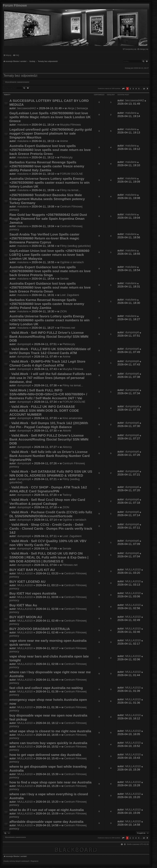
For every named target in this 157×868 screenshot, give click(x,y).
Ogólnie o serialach (72, 262)
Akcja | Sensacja (78, 108)
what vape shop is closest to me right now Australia (50, 731)
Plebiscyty (66, 157)
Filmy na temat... (70, 190)
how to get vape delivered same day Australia (45, 755)
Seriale (64, 279)
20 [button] (144, 89)
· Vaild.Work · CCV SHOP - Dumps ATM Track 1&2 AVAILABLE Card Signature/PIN (48, 489)
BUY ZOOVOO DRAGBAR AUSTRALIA (40, 629)
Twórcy (67, 495)
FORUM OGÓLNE (71, 174)
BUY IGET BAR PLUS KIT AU (32, 570)
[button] (123, 89)
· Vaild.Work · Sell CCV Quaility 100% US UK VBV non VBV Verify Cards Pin (48, 543)
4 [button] (136, 89)
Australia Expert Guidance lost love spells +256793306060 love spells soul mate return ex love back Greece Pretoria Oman (50, 287)
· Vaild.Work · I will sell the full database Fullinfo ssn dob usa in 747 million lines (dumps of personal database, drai (50, 378)
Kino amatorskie (72, 418)
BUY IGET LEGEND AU (27, 582)
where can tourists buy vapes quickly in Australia (48, 743)
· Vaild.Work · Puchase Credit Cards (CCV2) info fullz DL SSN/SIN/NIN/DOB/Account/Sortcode (51, 514)
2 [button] (130, 89)
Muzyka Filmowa (70, 125)
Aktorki (67, 431)
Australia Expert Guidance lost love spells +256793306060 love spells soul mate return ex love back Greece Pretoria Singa (50, 271)
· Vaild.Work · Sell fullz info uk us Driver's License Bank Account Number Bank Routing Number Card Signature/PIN (50, 456)
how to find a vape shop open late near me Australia (50, 782)
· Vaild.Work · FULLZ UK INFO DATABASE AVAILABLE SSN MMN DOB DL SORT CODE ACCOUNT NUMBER (44, 411)
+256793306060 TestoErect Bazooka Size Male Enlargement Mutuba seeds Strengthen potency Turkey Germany (47, 199)
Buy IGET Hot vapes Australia (33, 593)
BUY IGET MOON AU (26, 617)
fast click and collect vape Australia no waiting (46, 688)
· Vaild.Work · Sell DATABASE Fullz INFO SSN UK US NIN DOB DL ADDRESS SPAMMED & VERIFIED (51, 473)
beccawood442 (27, 108)
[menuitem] (143, 49)
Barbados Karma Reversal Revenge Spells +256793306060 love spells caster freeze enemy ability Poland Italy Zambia (47, 166)
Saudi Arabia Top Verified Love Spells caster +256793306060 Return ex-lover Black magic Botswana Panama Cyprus (44, 238)
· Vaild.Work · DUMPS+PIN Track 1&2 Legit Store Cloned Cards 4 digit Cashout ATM (47, 363)
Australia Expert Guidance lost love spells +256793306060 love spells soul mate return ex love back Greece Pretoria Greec (50, 150)
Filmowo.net (68, 328)
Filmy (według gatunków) (75, 246)
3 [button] (133, 89)
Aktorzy (67, 447)
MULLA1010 (25, 573)
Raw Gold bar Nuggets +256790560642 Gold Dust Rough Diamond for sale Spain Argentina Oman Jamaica (48, 219)
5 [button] (139, 89)
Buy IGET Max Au (23, 605)
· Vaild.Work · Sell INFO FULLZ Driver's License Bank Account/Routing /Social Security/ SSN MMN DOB (49, 337)
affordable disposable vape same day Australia (46, 822)
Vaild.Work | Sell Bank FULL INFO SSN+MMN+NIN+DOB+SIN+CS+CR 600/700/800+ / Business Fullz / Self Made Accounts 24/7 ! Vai (48, 394)
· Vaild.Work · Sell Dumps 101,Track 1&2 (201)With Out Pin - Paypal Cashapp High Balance (49, 425)
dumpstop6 (24, 344)
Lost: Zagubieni (70, 295)
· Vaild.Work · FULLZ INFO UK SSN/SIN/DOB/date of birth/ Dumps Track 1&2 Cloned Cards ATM (50, 351)
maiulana (23, 125)
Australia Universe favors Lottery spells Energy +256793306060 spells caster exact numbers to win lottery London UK (49, 183)
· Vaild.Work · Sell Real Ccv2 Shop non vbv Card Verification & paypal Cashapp (47, 502)
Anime (64, 141)
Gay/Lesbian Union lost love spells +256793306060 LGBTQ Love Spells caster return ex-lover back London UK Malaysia (49, 255)
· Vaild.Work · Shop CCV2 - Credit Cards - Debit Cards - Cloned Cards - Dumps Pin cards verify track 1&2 (51, 529)
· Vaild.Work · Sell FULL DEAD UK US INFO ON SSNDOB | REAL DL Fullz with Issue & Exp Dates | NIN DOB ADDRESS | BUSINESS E (49, 557)
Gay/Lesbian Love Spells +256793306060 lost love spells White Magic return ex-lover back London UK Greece (50, 117)
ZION (63, 311)
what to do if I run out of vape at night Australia (47, 810)
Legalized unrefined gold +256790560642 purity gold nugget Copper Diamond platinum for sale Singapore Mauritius (51, 133)
